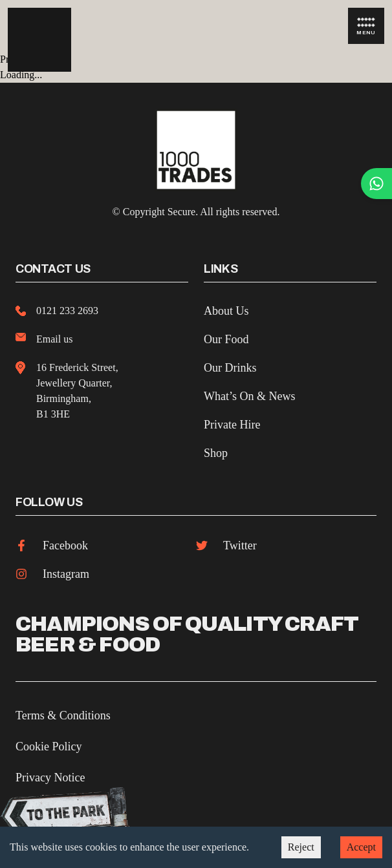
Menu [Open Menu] (366, 26)
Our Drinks (230, 368)
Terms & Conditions (63, 715)
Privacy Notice (50, 778)
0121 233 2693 (67, 311)
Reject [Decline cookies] (301, 847)
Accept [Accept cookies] (361, 847)
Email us (54, 339)
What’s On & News (249, 396)
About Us (226, 311)
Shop (216, 453)
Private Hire (232, 425)
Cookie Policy (49, 746)
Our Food (226, 339)
